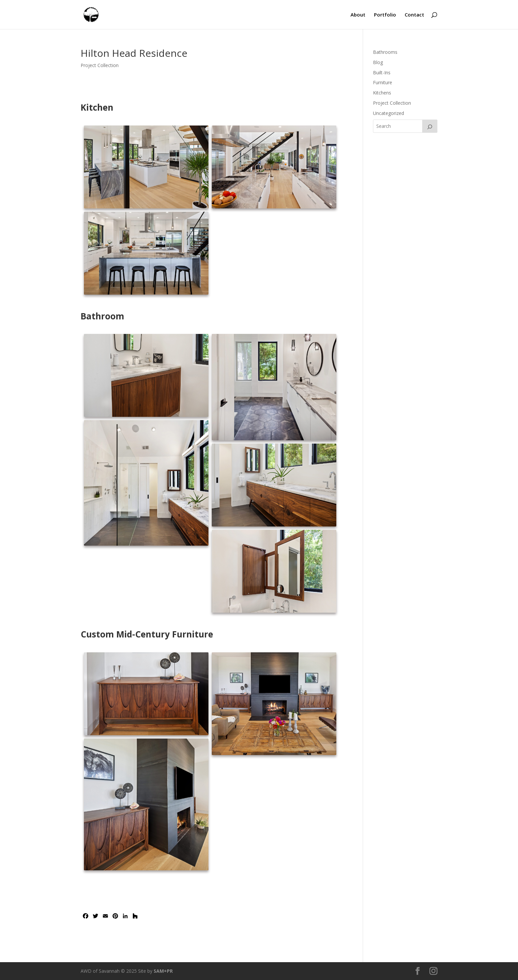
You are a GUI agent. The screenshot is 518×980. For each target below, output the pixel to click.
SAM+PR (163, 971)
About (358, 15)
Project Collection (100, 65)
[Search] (430, 126)
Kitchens (382, 93)
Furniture (383, 82)
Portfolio (385, 15)
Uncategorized (388, 113)
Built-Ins (382, 73)
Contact (414, 15)
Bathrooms (385, 52)
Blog (378, 62)
